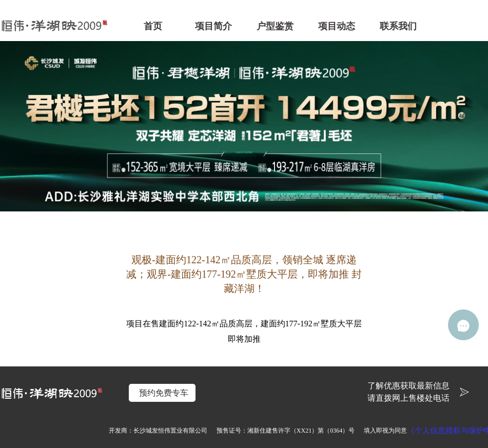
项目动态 (337, 26)
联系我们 (398, 26)
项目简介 (213, 26)
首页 (153, 26)
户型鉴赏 (275, 26)
